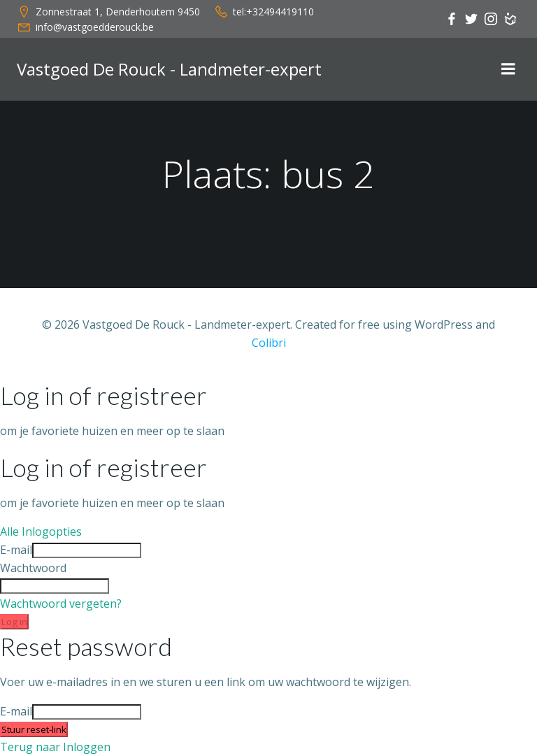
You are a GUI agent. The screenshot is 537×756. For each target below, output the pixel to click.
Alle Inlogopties (41, 532)
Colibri (269, 343)
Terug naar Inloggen (55, 747)
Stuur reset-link (34, 729)
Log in (14, 622)
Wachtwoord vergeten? (61, 604)
